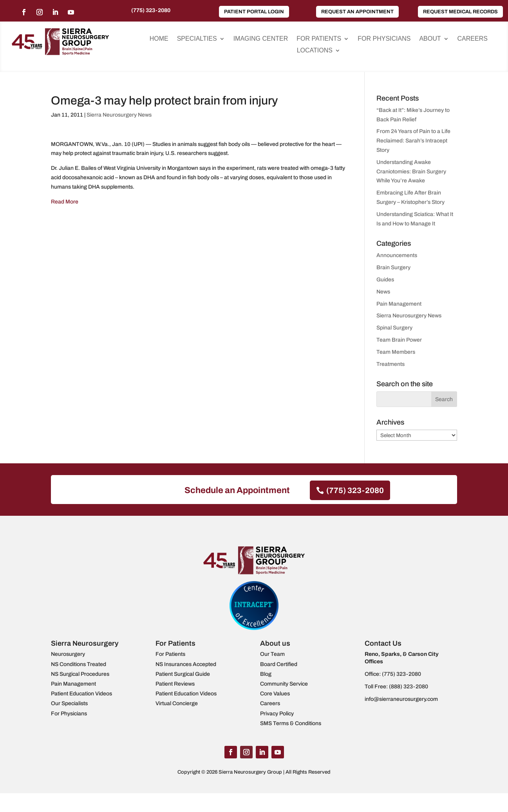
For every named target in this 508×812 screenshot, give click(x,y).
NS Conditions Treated (79, 664)
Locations (315, 51)
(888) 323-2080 (409, 687)
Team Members (396, 352)
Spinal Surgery (394, 328)
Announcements (397, 255)
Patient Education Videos (81, 694)
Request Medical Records (460, 12)
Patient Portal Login (254, 12)
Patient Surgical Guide (183, 674)
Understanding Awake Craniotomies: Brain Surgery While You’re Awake (411, 172)
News (383, 292)
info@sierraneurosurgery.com (401, 699)
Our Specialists (69, 703)
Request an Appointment (357, 12)
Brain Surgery (393, 267)
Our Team (272, 654)
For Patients (319, 39)
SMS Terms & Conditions (291, 723)
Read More (65, 202)
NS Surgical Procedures (80, 674)
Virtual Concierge (177, 703)
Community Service (284, 684)
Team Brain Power (399, 340)
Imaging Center (261, 39)
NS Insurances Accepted (186, 664)
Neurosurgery (68, 654)
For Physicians (384, 39)
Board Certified (279, 664)
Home (159, 39)
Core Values (275, 694)
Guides (385, 280)
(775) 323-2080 (151, 10)
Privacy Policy (277, 714)
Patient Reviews (175, 684)
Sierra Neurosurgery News (119, 115)
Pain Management (399, 304)
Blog (266, 674)
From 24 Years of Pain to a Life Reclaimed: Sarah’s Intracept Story (413, 141)
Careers (473, 39)
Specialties (197, 39)
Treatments (390, 364)
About (430, 39)
